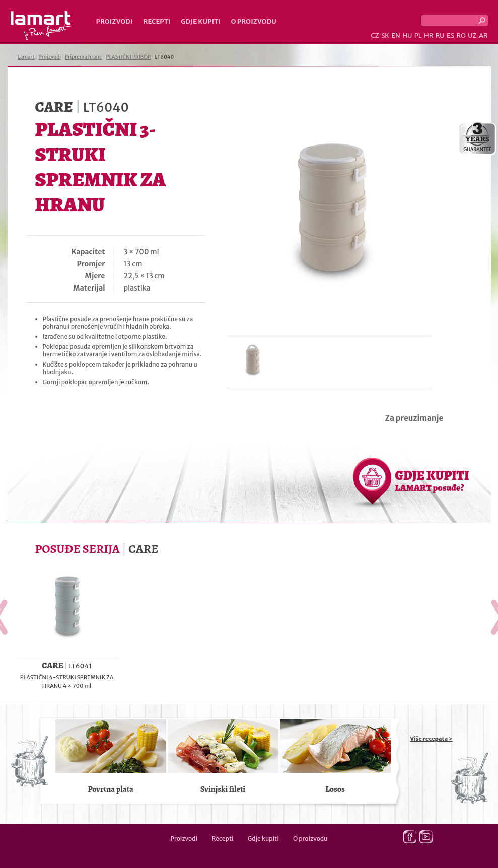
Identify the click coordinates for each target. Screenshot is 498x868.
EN (396, 35)
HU (407, 35)
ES (450, 35)
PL (418, 35)
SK (385, 35)
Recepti (157, 21)
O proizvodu (254, 21)
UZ (472, 35)
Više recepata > (432, 739)
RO (461, 35)
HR (429, 35)
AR (483, 35)
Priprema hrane (83, 57)
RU (440, 35)
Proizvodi (115, 21)
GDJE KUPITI (432, 480)
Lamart (41, 26)
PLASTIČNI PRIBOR (128, 57)
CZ (375, 35)
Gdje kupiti (200, 21)
